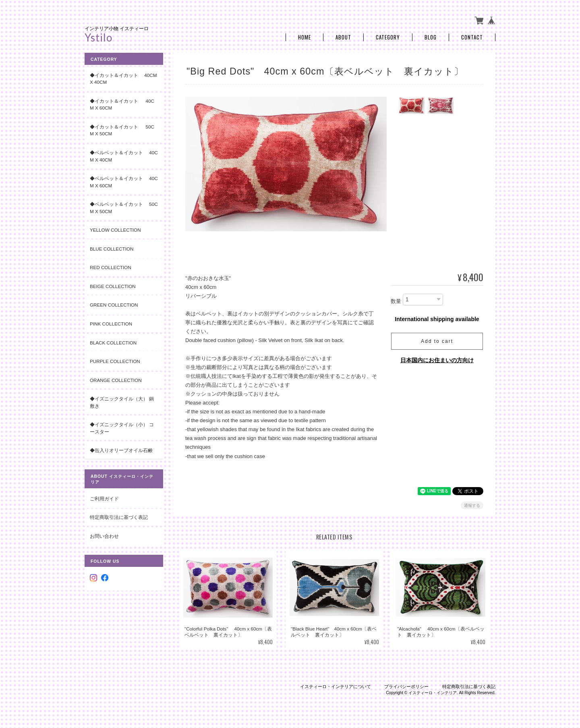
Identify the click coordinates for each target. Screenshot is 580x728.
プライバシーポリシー (406, 687)
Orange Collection (116, 380)
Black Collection (113, 343)
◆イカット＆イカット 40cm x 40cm (123, 79)
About (343, 37)
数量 (396, 301)
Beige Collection (113, 286)
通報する (472, 505)
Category (388, 37)
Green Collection (114, 305)
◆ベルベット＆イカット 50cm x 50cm (124, 208)
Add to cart (437, 341)
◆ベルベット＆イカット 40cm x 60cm (124, 182)
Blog (431, 37)
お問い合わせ (104, 536)
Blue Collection (112, 249)
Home (304, 37)
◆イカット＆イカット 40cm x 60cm (122, 105)
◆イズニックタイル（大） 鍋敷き (122, 402)
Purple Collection (115, 361)
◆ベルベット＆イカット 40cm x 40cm (124, 156)
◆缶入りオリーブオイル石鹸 (121, 450)
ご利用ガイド (104, 499)
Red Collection (111, 267)
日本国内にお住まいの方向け (437, 360)
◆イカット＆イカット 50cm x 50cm (122, 130)
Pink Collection (111, 324)
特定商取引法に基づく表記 (119, 517)
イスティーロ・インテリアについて (336, 687)
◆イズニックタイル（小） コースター (122, 428)
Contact (472, 37)
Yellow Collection (115, 230)
